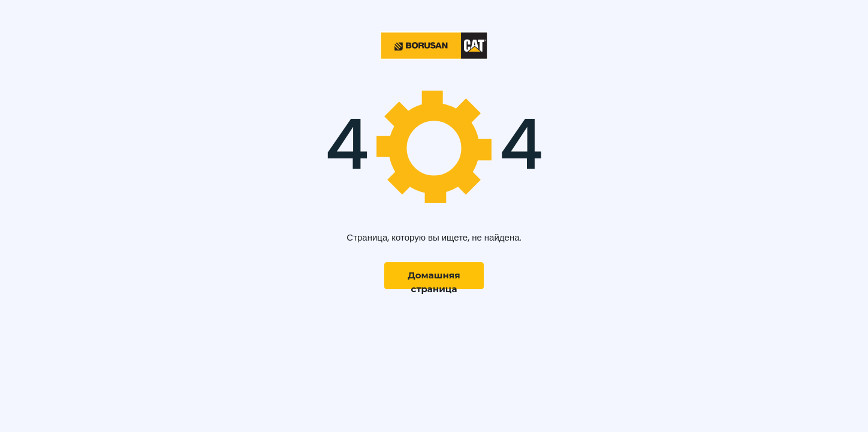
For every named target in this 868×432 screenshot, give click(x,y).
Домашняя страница (434, 279)
